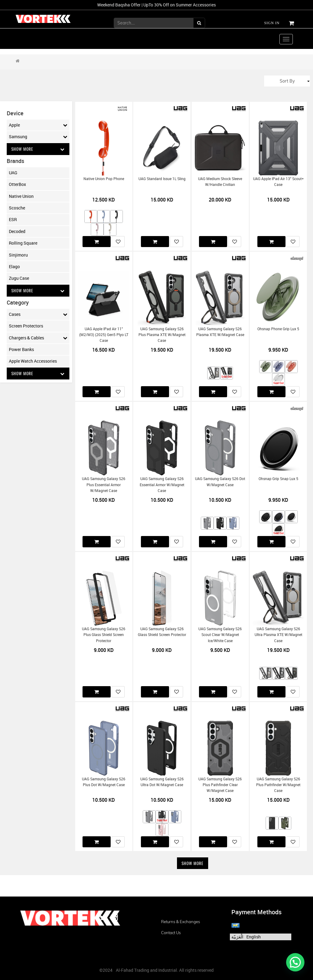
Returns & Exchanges (180, 922)
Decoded (17, 231)
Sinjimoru (18, 255)
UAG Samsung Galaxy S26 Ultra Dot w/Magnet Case (162, 782)
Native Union (21, 196)
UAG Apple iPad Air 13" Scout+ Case (278, 182)
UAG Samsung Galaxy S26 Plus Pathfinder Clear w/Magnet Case (220, 785)
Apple (38, 125)
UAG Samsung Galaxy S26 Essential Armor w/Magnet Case (162, 485)
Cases (38, 315)
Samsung (38, 137)
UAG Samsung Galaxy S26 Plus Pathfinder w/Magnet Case (278, 785)
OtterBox (17, 185)
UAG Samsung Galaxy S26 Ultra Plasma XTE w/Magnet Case (278, 635)
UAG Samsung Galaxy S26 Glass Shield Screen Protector (162, 632)
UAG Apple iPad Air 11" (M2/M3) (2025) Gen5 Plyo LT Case (104, 335)
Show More (38, 149)
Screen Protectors (26, 326)
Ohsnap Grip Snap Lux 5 (278, 479)
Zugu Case (19, 278)
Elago (14, 267)
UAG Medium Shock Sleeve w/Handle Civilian (220, 182)
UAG (13, 173)
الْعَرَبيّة (237, 937)
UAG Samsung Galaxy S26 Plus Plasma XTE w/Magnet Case (162, 335)
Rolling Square (23, 243)
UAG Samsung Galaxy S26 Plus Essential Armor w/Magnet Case (104, 485)
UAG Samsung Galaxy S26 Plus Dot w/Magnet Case (104, 782)
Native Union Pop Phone (104, 179)
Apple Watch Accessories (33, 362)
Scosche (17, 208)
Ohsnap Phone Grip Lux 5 (278, 329)
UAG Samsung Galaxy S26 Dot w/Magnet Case (220, 482)
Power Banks (21, 350)
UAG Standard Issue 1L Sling (162, 179)
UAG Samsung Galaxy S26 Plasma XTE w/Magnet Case (220, 332)
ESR (13, 220)
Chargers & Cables (38, 338)
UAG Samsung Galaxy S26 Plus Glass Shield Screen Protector (104, 635)
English (254, 937)
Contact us (171, 933)
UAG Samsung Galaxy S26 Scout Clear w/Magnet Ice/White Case (220, 635)
